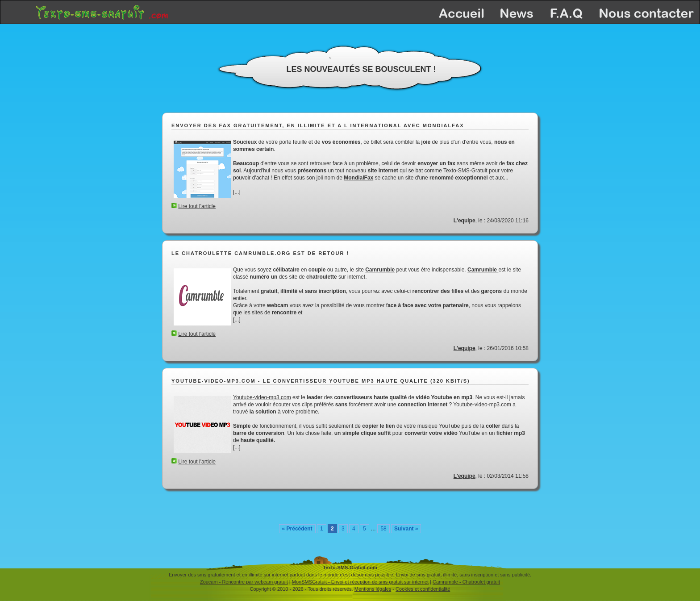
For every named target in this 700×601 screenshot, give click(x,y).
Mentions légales (373, 589)
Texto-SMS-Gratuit (466, 171)
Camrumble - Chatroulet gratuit (466, 582)
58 (383, 529)
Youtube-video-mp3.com (262, 397)
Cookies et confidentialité (423, 589)
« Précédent (297, 529)
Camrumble (380, 270)
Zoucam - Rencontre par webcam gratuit (244, 582)
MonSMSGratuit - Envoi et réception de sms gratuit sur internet (360, 582)
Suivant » (406, 529)
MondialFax (358, 178)
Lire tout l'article (197, 206)
